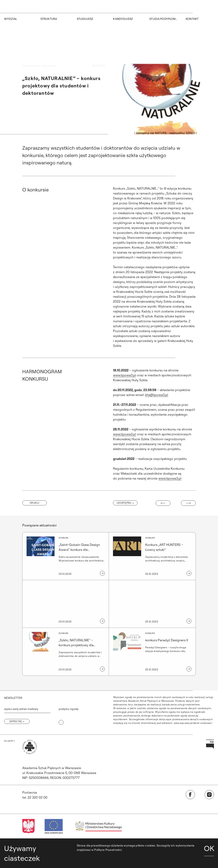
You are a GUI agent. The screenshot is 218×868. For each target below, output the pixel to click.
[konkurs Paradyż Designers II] (154, 652)
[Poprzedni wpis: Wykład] (163, 503)
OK (209, 848)
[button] (35, 503)
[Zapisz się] (17, 721)
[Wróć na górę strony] (10, 741)
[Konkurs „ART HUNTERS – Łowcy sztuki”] (154, 556)
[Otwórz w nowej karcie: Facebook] (190, 795)
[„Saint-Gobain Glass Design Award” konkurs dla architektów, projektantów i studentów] (64, 556)
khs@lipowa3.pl (157, 395)
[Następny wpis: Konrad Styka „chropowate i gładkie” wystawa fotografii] (188, 503)
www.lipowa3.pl (125, 375)
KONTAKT (192, 19)
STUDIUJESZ (85, 19)
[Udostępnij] (125, 503)
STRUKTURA (49, 19)
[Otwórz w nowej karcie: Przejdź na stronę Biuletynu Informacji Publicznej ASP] (210, 744)
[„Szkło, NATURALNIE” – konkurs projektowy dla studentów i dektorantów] (64, 652)
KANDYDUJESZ (123, 19)
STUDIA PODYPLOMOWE (163, 19)
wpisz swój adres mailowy (21, 709)
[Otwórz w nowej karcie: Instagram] (209, 795)
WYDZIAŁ (11, 19)
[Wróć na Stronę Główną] (30, 747)
